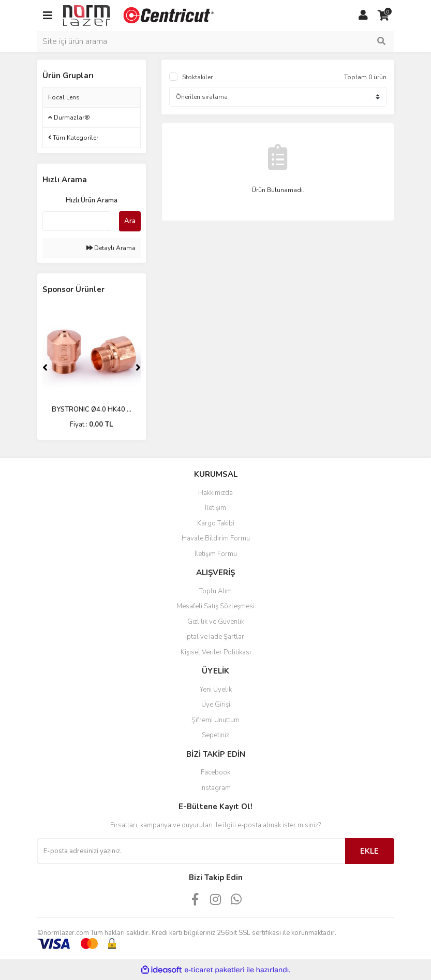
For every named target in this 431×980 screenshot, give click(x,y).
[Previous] (45, 368)
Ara (130, 221)
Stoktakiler (197, 77)
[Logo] (140, 15)
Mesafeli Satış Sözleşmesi (215, 606)
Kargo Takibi (216, 523)
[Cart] (384, 16)
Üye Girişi (216, 705)
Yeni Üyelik (216, 690)
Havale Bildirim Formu (216, 538)
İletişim (215, 508)
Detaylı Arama (111, 248)
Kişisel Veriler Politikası (216, 652)
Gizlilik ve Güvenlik (216, 622)
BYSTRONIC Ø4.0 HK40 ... (92, 409)
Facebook (215, 772)
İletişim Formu (216, 554)
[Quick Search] (77, 221)
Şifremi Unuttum (215, 720)
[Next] (138, 368)
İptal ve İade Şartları (215, 637)
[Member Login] (363, 16)
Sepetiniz (215, 735)
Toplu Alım (215, 591)
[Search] (216, 41)
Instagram (215, 788)
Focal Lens (64, 97)
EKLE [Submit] (369, 851)
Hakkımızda (215, 493)
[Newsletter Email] (191, 851)
